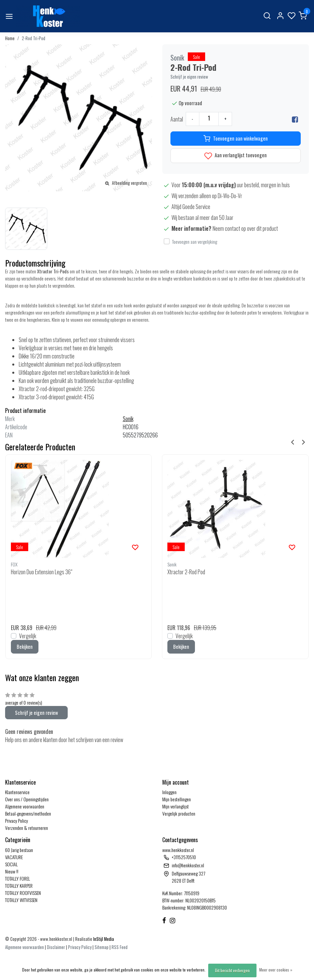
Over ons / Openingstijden (27, 799)
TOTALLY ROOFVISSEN (23, 893)
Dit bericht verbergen (232, 970)
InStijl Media (103, 939)
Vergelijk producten (179, 813)
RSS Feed (120, 947)
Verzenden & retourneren (27, 828)
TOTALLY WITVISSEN (21, 900)
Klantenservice (17, 792)
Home (10, 38)
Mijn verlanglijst (176, 806)
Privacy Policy (16, 821)
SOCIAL (11, 864)
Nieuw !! (12, 871)
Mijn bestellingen (177, 799)
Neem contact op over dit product (245, 228)
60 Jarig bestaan (19, 850)
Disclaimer (56, 947)
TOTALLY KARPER (19, 886)
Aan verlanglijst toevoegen (235, 156)
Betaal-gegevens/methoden (28, 813)
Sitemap (102, 947)
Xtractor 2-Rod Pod (186, 572)
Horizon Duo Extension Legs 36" (42, 572)
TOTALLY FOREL (18, 878)
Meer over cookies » (276, 970)
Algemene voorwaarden (25, 806)
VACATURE (14, 857)
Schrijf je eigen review (189, 77)
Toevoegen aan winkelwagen (236, 139)
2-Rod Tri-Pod (34, 38)
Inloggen (169, 792)
